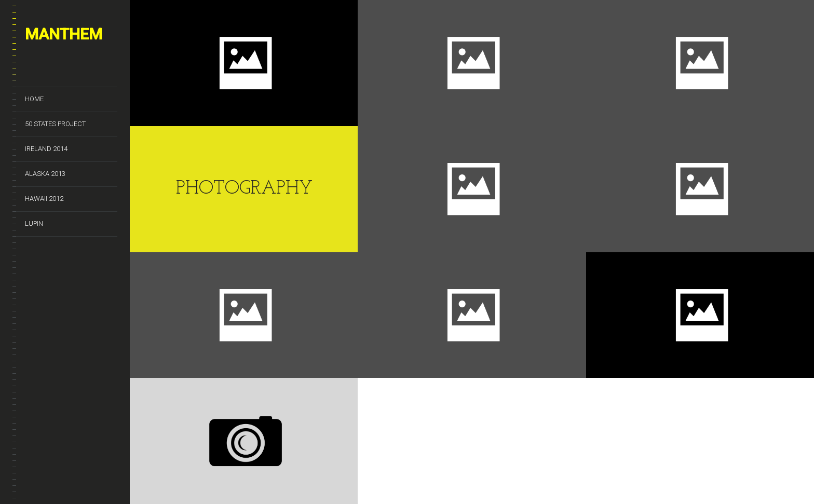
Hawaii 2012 (44, 199)
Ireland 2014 (46, 149)
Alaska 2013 (45, 174)
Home (34, 99)
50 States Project (55, 124)
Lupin (34, 223)
